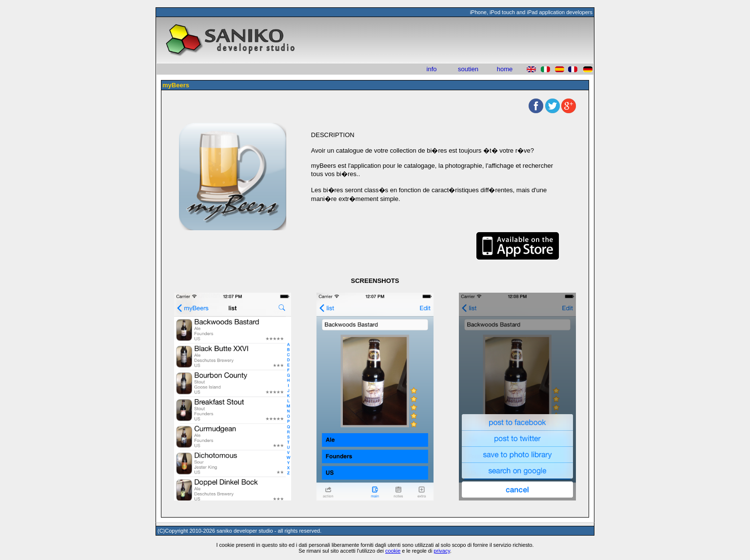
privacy (442, 551)
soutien (468, 69)
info (432, 69)
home (505, 69)
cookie (393, 551)
